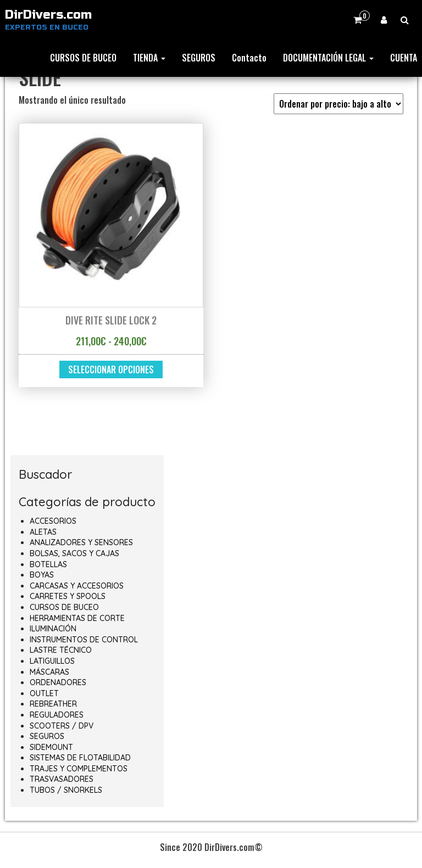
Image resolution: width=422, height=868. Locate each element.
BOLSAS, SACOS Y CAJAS (74, 553)
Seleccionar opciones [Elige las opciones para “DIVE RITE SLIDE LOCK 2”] (111, 369)
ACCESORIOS (53, 521)
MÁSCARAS (49, 672)
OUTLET (44, 693)
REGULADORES (57, 715)
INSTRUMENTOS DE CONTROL (84, 640)
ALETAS (43, 532)
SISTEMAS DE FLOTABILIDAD (80, 758)
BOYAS (42, 575)
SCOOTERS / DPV (62, 726)
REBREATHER (53, 704)
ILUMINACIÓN (53, 629)
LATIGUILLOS (52, 661)
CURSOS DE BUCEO (83, 58)
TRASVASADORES (62, 779)
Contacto (249, 58)
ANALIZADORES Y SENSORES (81, 542)
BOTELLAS (48, 564)
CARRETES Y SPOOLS (68, 596)
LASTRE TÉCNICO (61, 650)
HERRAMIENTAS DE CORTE (77, 618)
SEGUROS (199, 58)
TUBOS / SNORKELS (66, 790)
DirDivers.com (48, 15)
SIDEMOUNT (51, 747)
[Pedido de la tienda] (338, 104)
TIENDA (149, 58)
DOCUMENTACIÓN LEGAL (328, 58)
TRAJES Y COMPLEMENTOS (79, 769)
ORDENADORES (58, 682)
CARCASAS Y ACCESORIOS (77, 586)
